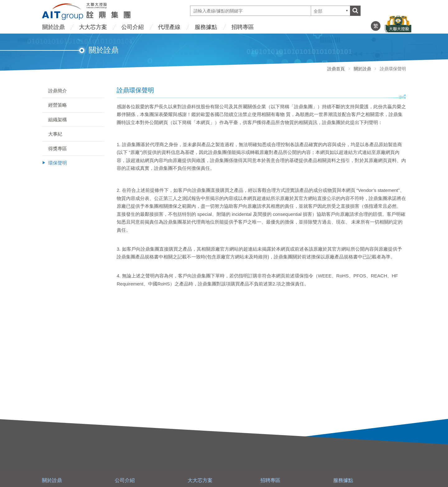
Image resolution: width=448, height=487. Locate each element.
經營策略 (58, 105)
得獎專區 (58, 148)
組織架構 (58, 120)
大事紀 (55, 134)
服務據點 (206, 27)
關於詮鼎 (54, 27)
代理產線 (169, 27)
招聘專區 (243, 27)
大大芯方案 (93, 27)
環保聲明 (58, 163)
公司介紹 (133, 27)
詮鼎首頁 (336, 69)
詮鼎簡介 (58, 91)
